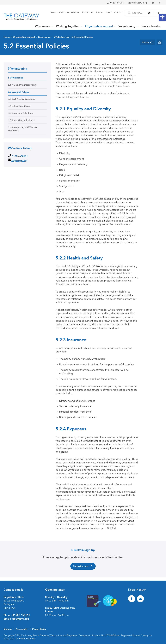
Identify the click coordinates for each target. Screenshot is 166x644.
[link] (162, 18)
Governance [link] (44, 37)
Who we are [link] (43, 26)
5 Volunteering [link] (61, 37)
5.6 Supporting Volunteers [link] (21, 120)
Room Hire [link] (88, 12)
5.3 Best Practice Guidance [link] (21, 99)
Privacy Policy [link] (39, 629)
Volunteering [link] (127, 26)
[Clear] (149, 13)
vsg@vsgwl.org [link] (138, 3)
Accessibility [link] (22, 629)
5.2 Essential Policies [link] (83, 37)
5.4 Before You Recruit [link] (19, 106)
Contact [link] (118, 12)
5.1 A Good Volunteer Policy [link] (22, 85)
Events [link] (100, 12)
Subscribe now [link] (83, 566)
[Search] (158, 13)
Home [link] (7, 37)
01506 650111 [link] (116, 3)
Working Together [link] (68, 26)
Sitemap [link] (8, 629)
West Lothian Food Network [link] (65, 12)
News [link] (109, 12)
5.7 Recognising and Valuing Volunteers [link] (22, 129)
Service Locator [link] (151, 26)
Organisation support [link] (99, 26)
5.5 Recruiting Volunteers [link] (21, 113)
